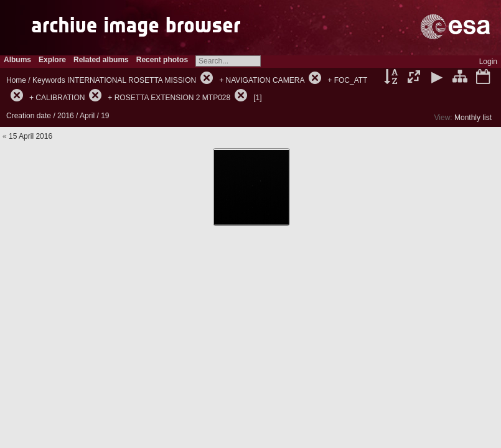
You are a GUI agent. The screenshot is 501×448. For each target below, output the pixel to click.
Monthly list (473, 118)
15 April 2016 (30, 136)
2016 (66, 116)
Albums (17, 60)
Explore (52, 60)
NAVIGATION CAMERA (265, 80)
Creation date (29, 116)
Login (488, 62)
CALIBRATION (60, 98)
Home (16, 80)
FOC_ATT (351, 80)
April (87, 116)
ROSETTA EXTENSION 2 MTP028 (173, 98)
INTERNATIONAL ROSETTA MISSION (132, 80)
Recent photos (162, 60)
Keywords (49, 80)
